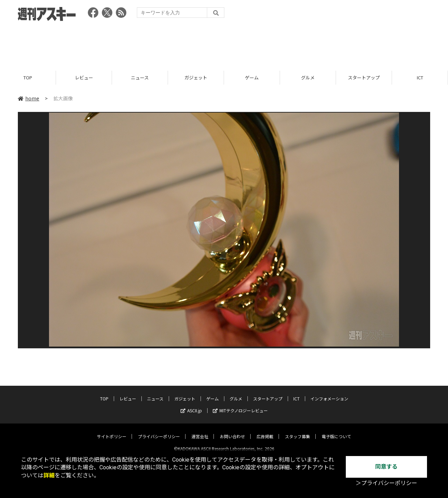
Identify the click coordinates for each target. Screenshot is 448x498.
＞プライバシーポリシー (386, 483)
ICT (420, 78)
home (29, 99)
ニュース (140, 78)
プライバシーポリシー (159, 431)
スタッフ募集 (297, 431)
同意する (386, 467)
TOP (28, 78)
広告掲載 (265, 431)
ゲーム (252, 78)
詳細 (49, 475)
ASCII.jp (191, 405)
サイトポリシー (112, 431)
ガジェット (196, 78)
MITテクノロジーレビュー (240, 405)
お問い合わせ (232, 431)
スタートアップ (364, 78)
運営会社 (200, 431)
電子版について (336, 431)
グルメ (308, 78)
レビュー (84, 78)
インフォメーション (329, 393)
